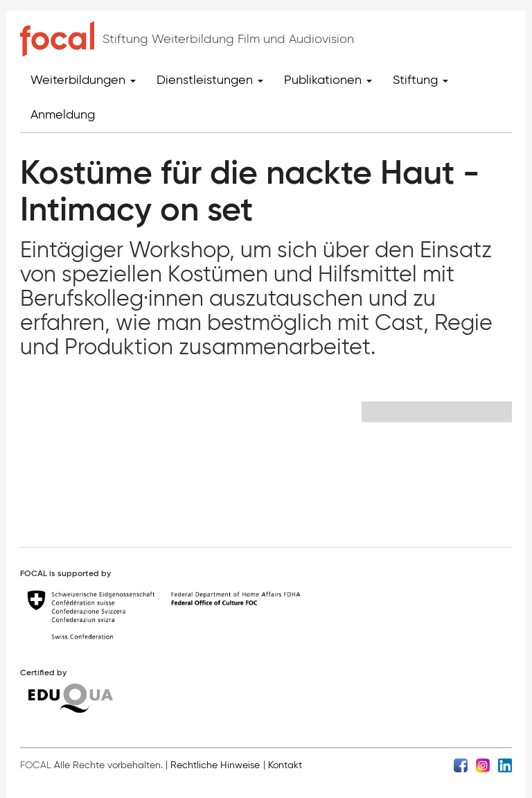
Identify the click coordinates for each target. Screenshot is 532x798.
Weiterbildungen (83, 80)
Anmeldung (63, 114)
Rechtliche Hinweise (215, 765)
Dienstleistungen (210, 80)
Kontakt (285, 765)
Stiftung (420, 80)
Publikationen (328, 80)
